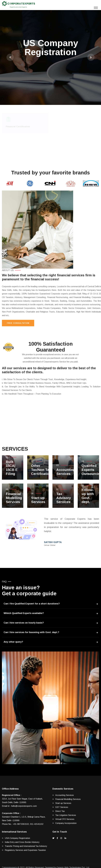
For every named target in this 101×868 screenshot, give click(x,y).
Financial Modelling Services (14, 498)
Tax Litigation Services (66, 815)
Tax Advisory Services (64, 498)
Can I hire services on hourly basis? (24, 623)
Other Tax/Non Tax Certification (41, 470)
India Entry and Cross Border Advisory (22, 842)
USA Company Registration (17, 838)
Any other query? (13, 642)
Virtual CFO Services (65, 819)
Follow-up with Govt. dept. (88, 496)
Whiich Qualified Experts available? (24, 613)
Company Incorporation (66, 823)
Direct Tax (60, 811)
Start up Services (38, 500)
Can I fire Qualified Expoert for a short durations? (32, 604)
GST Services (62, 807)
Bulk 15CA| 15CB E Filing (12, 468)
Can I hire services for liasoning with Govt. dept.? (31, 632)
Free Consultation (18, 323)
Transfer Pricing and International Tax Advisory (26, 846)
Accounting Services (66, 472)
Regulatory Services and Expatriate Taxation (25, 850)
